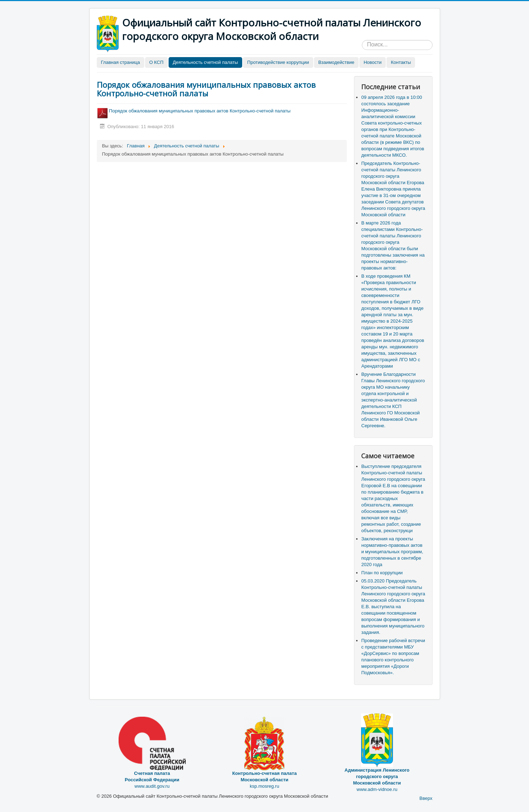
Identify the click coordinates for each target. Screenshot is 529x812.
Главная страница (121, 62)
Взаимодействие (336, 62)
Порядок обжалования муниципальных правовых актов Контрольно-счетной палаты (206, 89)
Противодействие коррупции (278, 62)
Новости (373, 62)
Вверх (426, 798)
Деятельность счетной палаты (206, 62)
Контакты (401, 62)
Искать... (362, 40)
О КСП (156, 62)
